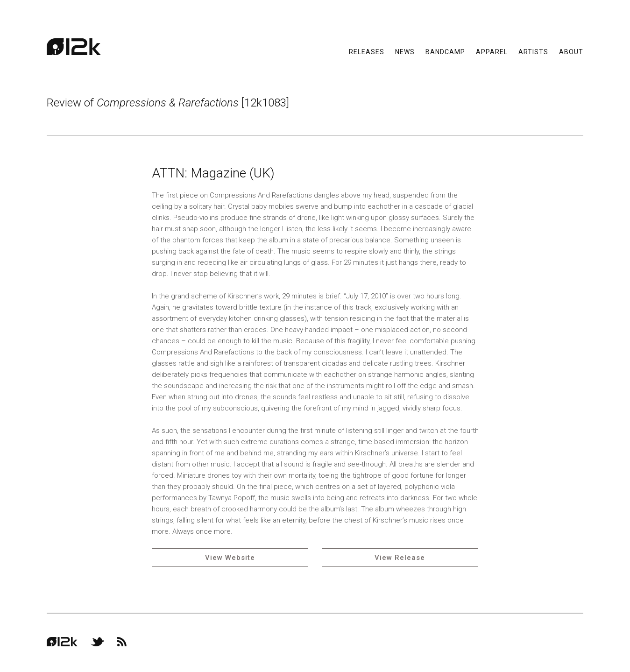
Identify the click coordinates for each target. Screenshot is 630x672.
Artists (533, 51)
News (405, 51)
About (571, 51)
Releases (367, 51)
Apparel (492, 51)
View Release (400, 558)
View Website (230, 558)
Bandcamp (445, 51)
